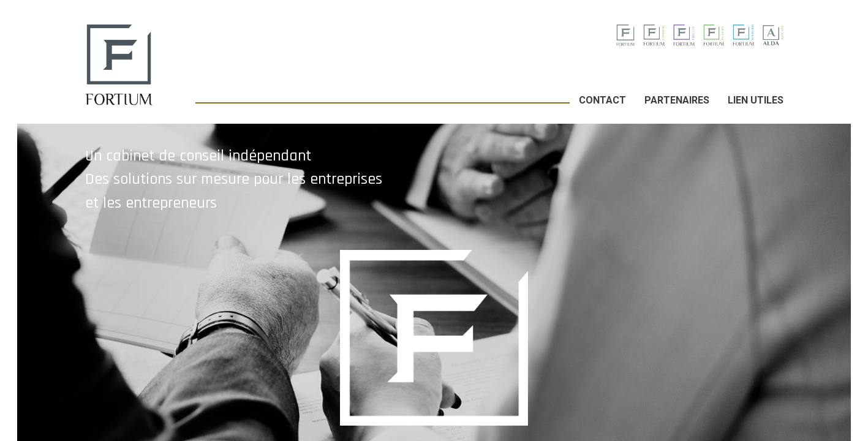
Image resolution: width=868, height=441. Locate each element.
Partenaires (677, 100)
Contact (602, 100)
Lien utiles (756, 100)
